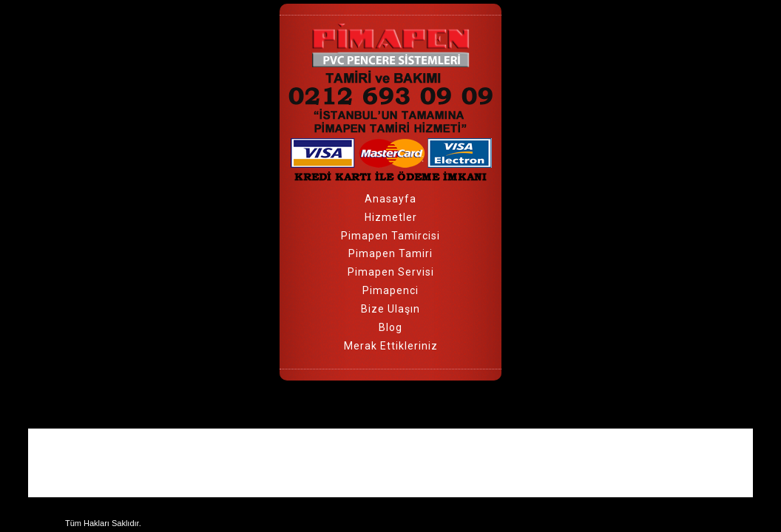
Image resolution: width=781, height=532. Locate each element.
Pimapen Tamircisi (390, 236)
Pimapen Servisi (391, 272)
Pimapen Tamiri (390, 253)
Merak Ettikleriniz (391, 346)
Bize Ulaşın (390, 309)
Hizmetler (391, 217)
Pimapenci (390, 290)
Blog (390, 327)
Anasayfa (390, 199)
